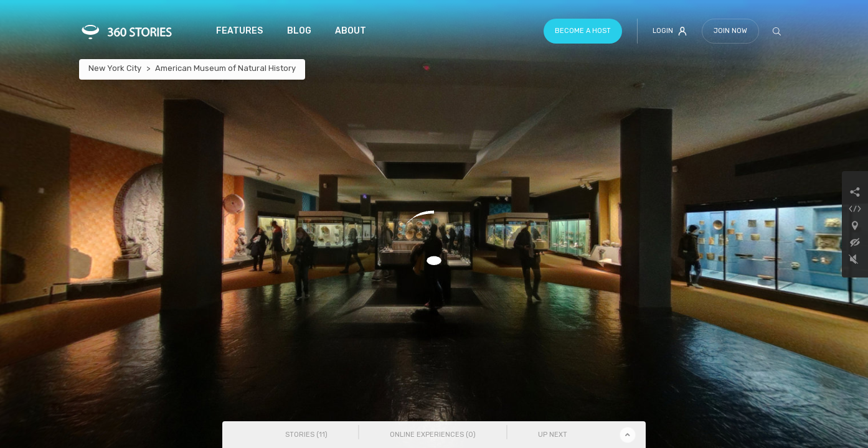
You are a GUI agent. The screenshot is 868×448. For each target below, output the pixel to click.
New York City (115, 68)
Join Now (730, 31)
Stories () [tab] (306, 435)
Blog (299, 31)
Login (670, 31)
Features (239, 31)
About (351, 31)
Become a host (583, 31)
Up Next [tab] (553, 435)
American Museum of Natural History (225, 68)
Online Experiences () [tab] (433, 435)
